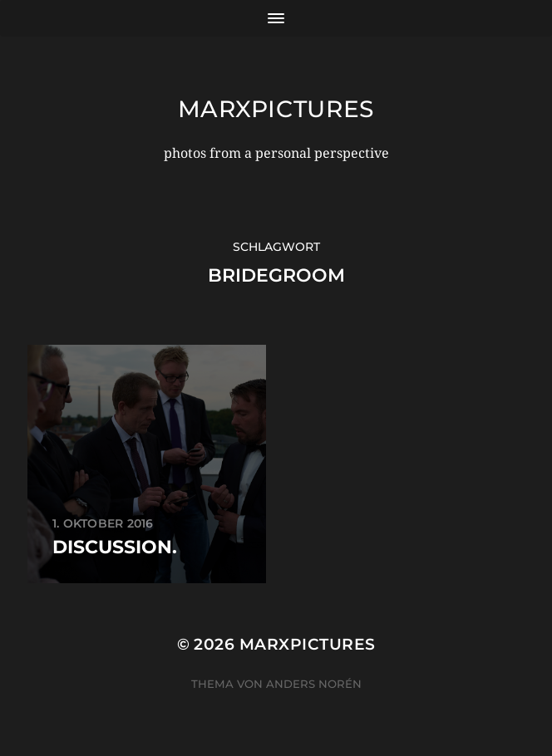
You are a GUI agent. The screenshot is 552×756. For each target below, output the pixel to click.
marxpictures (276, 109)
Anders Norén (314, 684)
